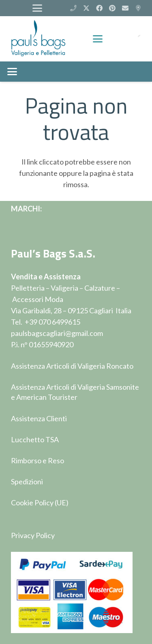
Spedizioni (27, 481)
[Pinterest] (112, 8)
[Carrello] (118, 39)
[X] (86, 8)
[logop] (38, 39)
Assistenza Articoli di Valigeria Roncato (72, 366)
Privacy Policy (33, 535)
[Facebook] (99, 8)
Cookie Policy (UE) (40, 503)
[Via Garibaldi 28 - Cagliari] (138, 8)
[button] (37, 8)
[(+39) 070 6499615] (73, 8)
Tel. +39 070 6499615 (46, 322)
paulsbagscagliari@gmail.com (57, 333)
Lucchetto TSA (35, 439)
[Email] (125, 8)
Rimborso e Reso (37, 460)
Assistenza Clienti (39, 418)
